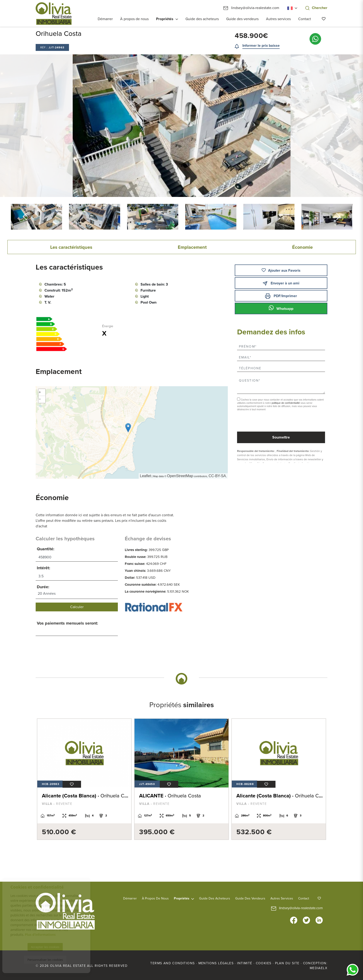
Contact (305, 19)
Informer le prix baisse (261, 46)
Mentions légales (216, 963)
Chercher (316, 8)
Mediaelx (319, 968)
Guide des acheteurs (202, 19)
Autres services (278, 19)
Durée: (43, 587)
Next (318, 126)
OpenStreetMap (180, 476)
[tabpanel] (84, 779)
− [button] (40, 399)
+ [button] (40, 392)
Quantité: (46, 549)
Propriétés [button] (165, 19)
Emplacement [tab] (192, 247)
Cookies (264, 963)
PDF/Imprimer (281, 296)
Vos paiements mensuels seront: (67, 623)
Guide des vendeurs (242, 19)
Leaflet (145, 476)
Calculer (77, 607)
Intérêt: (44, 568)
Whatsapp (281, 308)
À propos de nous (134, 19)
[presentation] (262, 422)
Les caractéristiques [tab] (71, 247)
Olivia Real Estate (54, 14)
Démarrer (105, 19)
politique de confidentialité (286, 403)
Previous (45, 126)
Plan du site (287, 963)
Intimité (245, 963)
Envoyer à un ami (281, 283)
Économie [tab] (302, 247)
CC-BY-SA (217, 476)
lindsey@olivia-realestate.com (251, 8)
